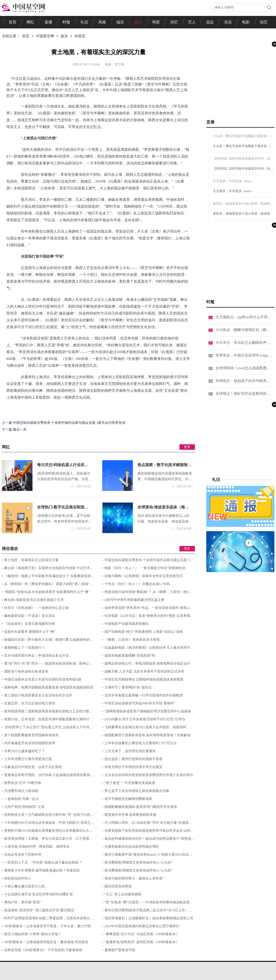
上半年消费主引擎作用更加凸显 (28, 759)
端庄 (120, 22)
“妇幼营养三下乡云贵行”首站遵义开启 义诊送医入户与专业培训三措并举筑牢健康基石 (47, 728)
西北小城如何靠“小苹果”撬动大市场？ (33, 934)
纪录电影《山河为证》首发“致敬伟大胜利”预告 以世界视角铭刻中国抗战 (148, 617)
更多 (187, 447)
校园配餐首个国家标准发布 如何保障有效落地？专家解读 (148, 735)
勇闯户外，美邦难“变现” (23, 902)
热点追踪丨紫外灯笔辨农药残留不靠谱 (133, 759)
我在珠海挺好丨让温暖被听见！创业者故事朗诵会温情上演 (149, 918)
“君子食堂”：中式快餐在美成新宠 (130, 783)
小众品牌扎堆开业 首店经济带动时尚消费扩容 (39, 894)
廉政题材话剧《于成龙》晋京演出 (30, 616)
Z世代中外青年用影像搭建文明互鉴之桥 (134, 600)
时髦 (66, 22)
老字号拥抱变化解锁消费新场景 (128, 799)
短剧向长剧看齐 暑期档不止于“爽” (30, 632)
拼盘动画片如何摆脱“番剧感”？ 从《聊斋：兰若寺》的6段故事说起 (147, 593)
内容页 (80, 36)
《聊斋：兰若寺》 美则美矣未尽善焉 (132, 640)
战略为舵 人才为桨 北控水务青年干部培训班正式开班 (145, 671)
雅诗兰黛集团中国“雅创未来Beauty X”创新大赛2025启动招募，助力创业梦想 (147, 856)
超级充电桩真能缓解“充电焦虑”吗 (130, 656)
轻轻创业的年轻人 (18, 878)
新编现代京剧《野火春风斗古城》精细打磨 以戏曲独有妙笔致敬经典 (48, 641)
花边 (210, 22)
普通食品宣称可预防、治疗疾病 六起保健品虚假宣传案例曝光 (48, 776)
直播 (48, 22)
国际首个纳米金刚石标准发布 (26, 671)
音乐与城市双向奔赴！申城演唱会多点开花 (36, 656)
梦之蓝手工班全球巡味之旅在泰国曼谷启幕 (137, 791)
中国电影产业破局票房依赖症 (127, 624)
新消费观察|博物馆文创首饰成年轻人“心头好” (139, 862)
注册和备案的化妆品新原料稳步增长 (132, 847)
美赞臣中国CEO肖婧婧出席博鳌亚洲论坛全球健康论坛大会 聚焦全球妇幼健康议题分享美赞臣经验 (47, 832)
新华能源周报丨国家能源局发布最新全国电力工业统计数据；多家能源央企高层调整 (46, 712)
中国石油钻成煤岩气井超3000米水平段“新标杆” (140, 703)
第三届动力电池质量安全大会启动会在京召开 (38, 695)
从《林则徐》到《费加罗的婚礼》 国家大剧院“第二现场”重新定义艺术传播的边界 (47, 585)
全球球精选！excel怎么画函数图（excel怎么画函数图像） (244, 368)
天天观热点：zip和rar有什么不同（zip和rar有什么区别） (244, 317)
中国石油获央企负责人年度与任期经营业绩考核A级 (43, 679)
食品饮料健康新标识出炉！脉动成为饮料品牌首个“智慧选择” (147, 840)
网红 (30, 22)
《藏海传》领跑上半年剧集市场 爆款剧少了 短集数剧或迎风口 (48, 577)
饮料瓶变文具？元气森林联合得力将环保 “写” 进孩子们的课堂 (48, 816)
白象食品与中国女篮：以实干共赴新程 (33, 767)
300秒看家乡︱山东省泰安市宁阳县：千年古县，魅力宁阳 (48, 926)
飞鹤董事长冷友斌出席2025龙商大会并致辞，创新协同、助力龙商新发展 (148, 728)
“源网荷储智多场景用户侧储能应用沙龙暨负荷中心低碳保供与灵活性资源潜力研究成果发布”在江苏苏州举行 (148, 712)
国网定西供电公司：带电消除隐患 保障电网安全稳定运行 (148, 663)
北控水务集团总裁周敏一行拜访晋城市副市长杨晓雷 (144, 695)
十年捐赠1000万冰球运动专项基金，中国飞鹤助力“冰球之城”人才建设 (46, 824)
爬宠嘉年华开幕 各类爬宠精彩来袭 (131, 815)
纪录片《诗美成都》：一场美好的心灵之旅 (36, 608)
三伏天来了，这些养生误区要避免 (130, 751)
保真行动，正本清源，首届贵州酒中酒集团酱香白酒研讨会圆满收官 (47, 720)
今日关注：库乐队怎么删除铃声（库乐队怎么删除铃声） (244, 343)
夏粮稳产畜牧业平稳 (120, 950)
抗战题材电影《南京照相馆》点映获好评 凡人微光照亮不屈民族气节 (148, 649)
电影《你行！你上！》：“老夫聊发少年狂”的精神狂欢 (145, 568)
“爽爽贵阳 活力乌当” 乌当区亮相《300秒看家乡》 (142, 934)
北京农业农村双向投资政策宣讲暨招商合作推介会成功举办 (149, 775)
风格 (102, 22)
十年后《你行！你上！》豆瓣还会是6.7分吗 (137, 584)
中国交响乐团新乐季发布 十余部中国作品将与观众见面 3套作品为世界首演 (148, 561)
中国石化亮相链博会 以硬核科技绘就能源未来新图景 (144, 679)
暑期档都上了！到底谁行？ (25, 648)
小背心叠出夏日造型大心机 (25, 886)
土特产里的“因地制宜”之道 (24, 807)
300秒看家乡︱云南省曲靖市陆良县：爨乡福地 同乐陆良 (46, 942)
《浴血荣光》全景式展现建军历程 (30, 624)
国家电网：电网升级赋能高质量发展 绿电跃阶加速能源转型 (49, 687)
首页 (12, 22)
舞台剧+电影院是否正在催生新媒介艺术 (34, 600)
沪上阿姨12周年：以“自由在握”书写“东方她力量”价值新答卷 (147, 824)
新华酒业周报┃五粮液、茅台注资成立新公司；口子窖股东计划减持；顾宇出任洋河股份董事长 (47, 840)
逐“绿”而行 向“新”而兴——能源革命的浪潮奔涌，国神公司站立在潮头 (47, 665)
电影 (246, 22)
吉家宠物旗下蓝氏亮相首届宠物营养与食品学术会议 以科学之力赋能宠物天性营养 (148, 832)
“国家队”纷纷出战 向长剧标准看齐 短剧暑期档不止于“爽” (47, 592)
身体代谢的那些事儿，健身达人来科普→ (135, 878)
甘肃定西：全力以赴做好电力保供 (30, 703)
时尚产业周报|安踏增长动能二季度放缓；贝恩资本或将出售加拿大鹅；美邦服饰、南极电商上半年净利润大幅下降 (48, 919)
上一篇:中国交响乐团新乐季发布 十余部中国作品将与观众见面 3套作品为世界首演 (64, 423)
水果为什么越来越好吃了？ (25, 751)
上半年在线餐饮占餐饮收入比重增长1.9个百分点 (141, 743)
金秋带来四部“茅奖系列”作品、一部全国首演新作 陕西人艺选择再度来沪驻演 (148, 609)
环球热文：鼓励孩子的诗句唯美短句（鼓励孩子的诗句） (244, 381)
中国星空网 (45, 36)
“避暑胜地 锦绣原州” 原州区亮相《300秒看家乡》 (142, 942)
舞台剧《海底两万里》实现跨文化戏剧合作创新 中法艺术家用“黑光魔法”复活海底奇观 (48, 569)
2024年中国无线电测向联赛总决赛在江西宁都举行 (142, 926)
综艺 (264, 22)
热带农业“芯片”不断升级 (23, 783)
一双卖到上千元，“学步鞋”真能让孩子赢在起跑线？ (43, 862)
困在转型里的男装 (118, 886)
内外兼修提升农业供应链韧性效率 (30, 743)
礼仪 (84, 22)
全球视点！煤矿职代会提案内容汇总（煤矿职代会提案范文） (244, 393)
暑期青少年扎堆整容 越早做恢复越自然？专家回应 (42, 870)
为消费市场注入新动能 (21, 791)
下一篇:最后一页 (14, 430)
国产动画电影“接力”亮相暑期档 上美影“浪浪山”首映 (144, 632)
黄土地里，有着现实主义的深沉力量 (31, 560)
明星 (156, 22)
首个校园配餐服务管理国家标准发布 (31, 735)
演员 (228, 22)
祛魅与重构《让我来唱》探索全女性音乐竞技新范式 (144, 576)
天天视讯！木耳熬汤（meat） (233, 191)
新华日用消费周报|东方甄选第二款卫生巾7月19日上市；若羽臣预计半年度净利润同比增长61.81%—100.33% (147, 911)
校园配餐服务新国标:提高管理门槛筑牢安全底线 (141, 807)
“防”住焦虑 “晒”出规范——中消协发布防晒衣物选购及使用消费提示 (148, 903)
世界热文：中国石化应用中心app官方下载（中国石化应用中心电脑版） (244, 355)
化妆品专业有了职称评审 (23, 854)
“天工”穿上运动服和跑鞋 (123, 894)
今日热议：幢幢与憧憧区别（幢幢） (244, 330)
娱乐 (138, 22)
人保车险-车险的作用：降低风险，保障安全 (37, 847)
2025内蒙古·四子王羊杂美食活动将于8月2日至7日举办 (145, 719)
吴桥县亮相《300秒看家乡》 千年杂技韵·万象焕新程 (43, 950)
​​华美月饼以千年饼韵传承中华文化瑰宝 (133, 767)
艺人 (192, 22)
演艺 (174, 22)
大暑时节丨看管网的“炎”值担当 (128, 687)
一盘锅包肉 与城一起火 (22, 799)
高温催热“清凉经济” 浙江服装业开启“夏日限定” (40, 910)
